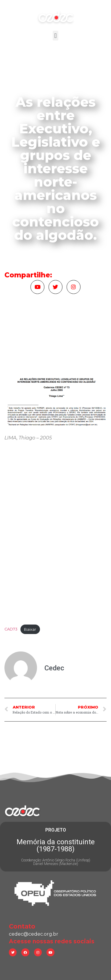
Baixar (30, 629)
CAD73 (11, 629)
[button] (55, 36)
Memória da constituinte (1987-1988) (56, 845)
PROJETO (56, 830)
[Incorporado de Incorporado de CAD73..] (55, 534)
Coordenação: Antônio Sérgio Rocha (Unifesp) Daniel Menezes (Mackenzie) (56, 862)
